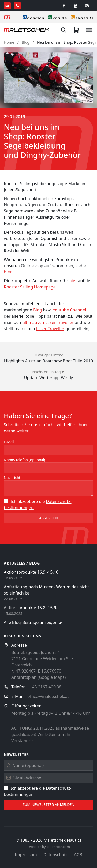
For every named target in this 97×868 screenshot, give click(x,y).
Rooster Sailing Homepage (30, 287)
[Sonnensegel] (82, 17)
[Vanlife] (57, 17)
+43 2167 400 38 (46, 687)
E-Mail (9, 442)
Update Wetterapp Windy (48, 378)
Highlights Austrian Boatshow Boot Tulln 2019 (49, 361)
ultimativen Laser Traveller (48, 322)
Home (9, 42)
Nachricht (12, 478)
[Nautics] (33, 17)
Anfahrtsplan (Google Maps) (39, 677)
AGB (78, 855)
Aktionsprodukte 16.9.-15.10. (32, 572)
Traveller (55, 329)
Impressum (26, 855)
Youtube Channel (69, 310)
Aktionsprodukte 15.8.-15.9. (31, 608)
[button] (48, 78)
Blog (26, 42)
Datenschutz (56, 855)
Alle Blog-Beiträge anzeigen (33, 623)
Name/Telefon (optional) (24, 460)
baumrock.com (58, 847)
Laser (42, 329)
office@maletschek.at (48, 696)
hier (7, 272)
